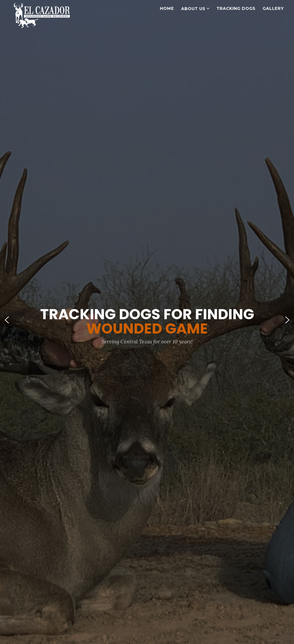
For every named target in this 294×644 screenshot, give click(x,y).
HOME (167, 9)
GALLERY (273, 9)
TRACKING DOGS (236, 9)
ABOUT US (195, 9)
